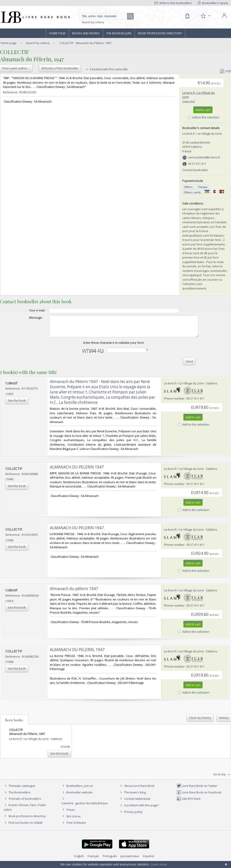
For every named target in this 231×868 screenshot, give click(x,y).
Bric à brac (74, 820)
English (79, 860)
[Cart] (187, 16)
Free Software (76, 827)
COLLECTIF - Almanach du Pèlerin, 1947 (85, 43)
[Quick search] (105, 16)
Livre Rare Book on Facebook (199, 796)
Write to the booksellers (173, 3)
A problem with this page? (139, 809)
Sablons (189, 102)
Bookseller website (77, 796)
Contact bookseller (195, 170)
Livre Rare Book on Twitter (197, 790)
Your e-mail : (28, 310)
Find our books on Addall (23, 827)
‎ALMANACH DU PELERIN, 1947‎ (77, 654)
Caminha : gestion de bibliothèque (84, 807)
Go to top (222, 779)
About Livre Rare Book (139, 790)
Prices (71, 814)
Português (110, 860)
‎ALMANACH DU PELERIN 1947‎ (77, 471)
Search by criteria (93, 22)
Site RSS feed (188, 803)
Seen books (14, 724)
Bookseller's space (213, 3)
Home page (57, 33)
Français (93, 860)
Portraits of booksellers (25, 803)
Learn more (159, 864)
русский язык (130, 860)
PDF (226, 71)
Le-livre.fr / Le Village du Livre (184, 387)
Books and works (86, 33)
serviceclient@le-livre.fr (204, 157)
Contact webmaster (135, 803)
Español (149, 860)
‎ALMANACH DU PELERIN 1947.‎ (77, 532)
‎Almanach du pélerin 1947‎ (74, 593)
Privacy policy (131, 816)
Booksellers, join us (77, 790)
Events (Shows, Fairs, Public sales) (25, 811)
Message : (27, 318)
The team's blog (132, 796)
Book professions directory (160, 33)
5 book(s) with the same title (106, 69)
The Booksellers (119, 33)
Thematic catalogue (19, 790)
